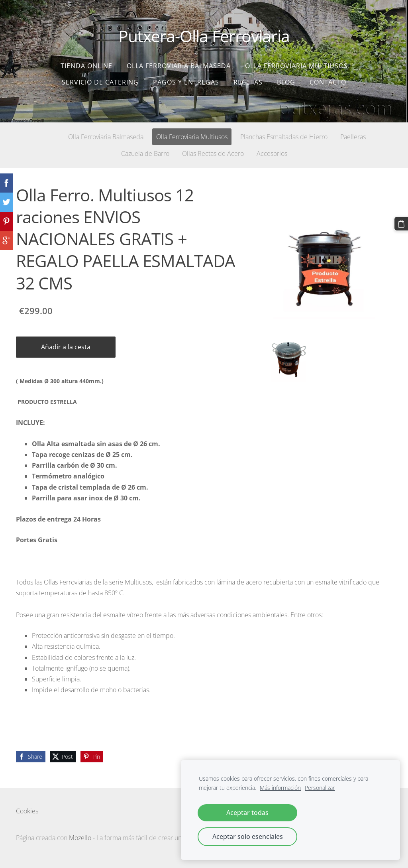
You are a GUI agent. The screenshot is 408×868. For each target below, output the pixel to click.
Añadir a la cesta (66, 347)
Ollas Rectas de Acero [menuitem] (213, 154)
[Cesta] (401, 224)
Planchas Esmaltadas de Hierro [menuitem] (284, 137)
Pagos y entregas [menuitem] (186, 82)
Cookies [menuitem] (27, 811)
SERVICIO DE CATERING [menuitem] (100, 82)
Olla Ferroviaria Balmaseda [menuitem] (179, 66)
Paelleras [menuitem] (353, 137)
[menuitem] (43, 135)
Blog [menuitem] (286, 82)
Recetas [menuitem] (248, 82)
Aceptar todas (247, 813)
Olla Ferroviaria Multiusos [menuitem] (296, 66)
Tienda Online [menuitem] (86, 66)
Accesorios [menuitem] (272, 154)
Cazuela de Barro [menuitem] (145, 154)
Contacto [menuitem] (328, 82)
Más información (280, 788)
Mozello (80, 838)
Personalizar (320, 788)
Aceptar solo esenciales (248, 837)
